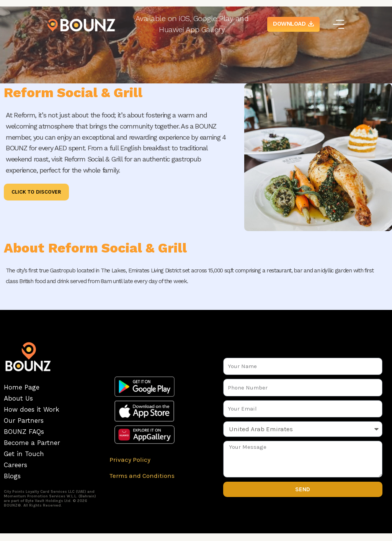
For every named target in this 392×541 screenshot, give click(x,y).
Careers (16, 465)
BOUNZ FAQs (24, 432)
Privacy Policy (130, 460)
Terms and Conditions (142, 476)
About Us (18, 398)
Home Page (22, 387)
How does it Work (32, 409)
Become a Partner (32, 443)
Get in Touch (24, 454)
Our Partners (24, 420)
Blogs (12, 476)
